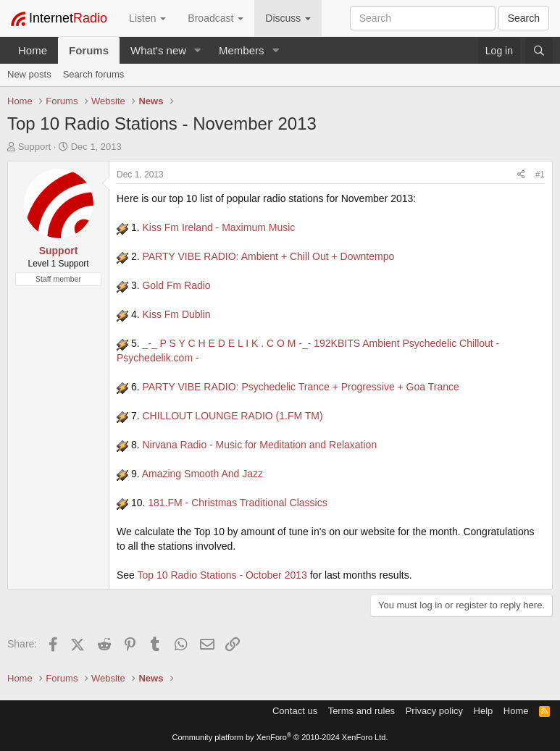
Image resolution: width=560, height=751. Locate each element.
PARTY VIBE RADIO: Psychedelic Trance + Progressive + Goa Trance (300, 387)
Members (242, 50)
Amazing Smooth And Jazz (202, 474)
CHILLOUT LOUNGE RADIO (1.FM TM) (232, 416)
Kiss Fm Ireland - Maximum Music (218, 227)
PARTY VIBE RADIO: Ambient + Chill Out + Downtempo (268, 256)
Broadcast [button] (216, 18)
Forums (89, 50)
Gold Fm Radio (176, 285)
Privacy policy (434, 711)
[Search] (539, 51)
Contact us (295, 711)
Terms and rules (362, 711)
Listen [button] (147, 18)
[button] (198, 50)
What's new (158, 50)
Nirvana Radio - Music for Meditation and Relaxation (259, 445)
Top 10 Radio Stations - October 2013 (222, 575)
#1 (540, 175)
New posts (29, 74)
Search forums (94, 74)
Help (484, 711)
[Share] (521, 175)
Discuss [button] (288, 18)
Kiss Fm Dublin (176, 314)
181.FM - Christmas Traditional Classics (237, 503)
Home (33, 50)
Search (524, 18)
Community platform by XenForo (280, 737)
